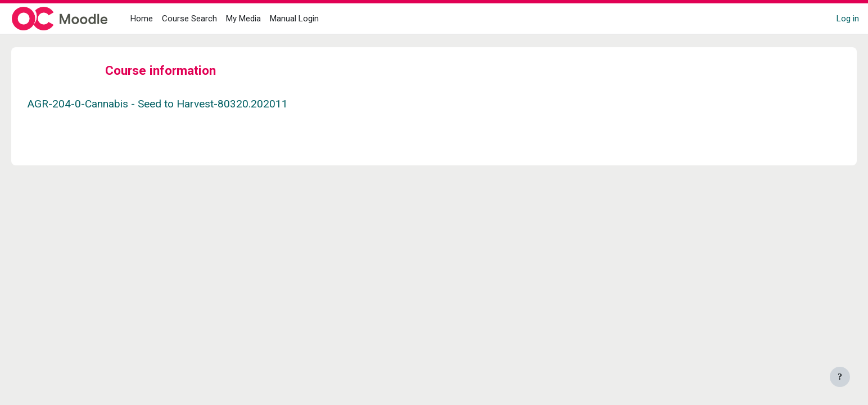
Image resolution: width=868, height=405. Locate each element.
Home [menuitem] (142, 19)
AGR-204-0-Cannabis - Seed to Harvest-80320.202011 (173, 104)
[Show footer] (840, 377)
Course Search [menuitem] (189, 19)
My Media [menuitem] (243, 19)
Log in (848, 19)
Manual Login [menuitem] (294, 19)
